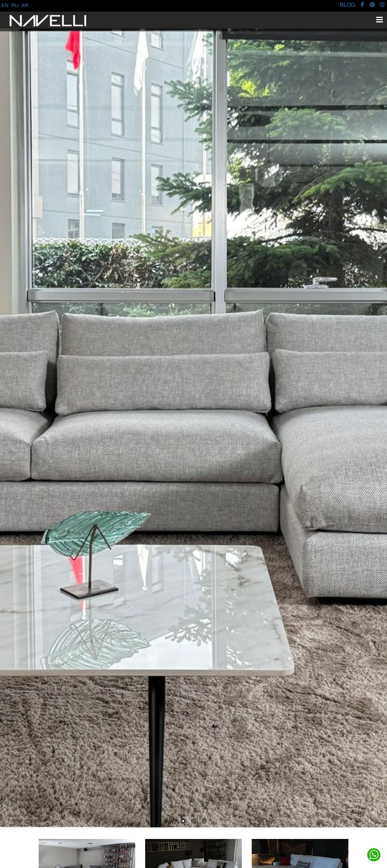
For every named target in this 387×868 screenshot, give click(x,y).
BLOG (347, 5)
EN (5, 5)
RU (15, 5)
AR (25, 5)
